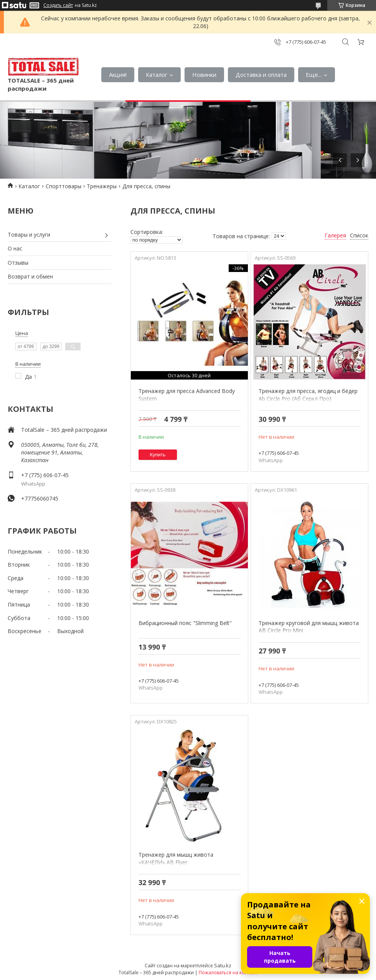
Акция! (118, 75)
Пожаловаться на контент (228, 973)
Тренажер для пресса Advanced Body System (187, 395)
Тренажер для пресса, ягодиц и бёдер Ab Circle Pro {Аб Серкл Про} (308, 395)
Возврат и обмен (30, 276)
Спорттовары (63, 186)
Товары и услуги (29, 235)
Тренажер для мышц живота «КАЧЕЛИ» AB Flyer (176, 858)
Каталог (157, 75)
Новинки (204, 75)
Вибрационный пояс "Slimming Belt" (185, 623)
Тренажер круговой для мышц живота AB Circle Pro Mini (309, 627)
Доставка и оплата (261, 75)
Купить (158, 455)
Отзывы (18, 263)
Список (359, 235)
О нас (15, 248)
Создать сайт (58, 5)
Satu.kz (223, 965)
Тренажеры (102, 186)
